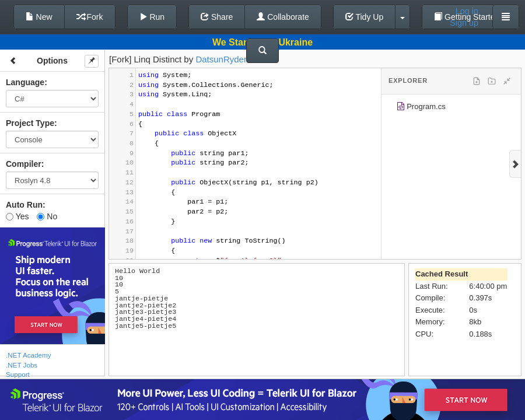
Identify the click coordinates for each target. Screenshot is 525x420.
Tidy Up (364, 17)
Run (152, 17)
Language (25, 82)
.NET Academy (29, 355)
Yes (17, 216)
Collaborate (283, 17)
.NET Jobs (22, 365)
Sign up (464, 23)
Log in (467, 11)
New (39, 17)
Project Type (30, 123)
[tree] (451, 108)
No (47, 216)
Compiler (24, 164)
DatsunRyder (221, 59)
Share (217, 17)
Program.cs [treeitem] (421, 108)
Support (18, 374)
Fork (90, 17)
